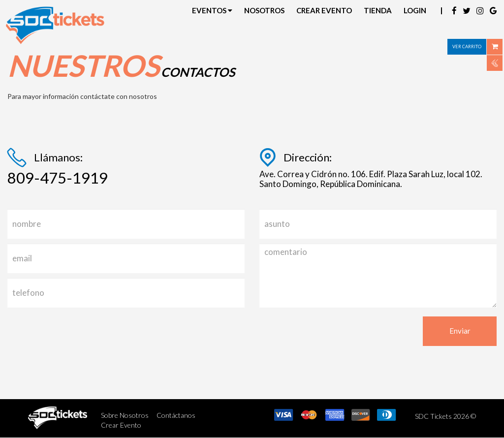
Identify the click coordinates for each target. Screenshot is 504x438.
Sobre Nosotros (125, 415)
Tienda (378, 10)
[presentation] (82, 336)
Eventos (212, 10)
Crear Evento (324, 10)
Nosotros (264, 10)
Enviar (460, 331)
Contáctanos (176, 415)
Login (415, 10)
